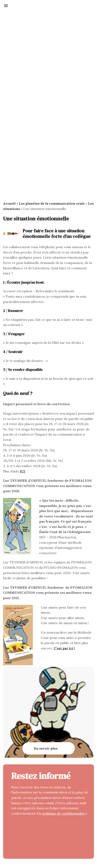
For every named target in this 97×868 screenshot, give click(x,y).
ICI (22, 471)
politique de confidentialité (64, 813)
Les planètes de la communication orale (52, 203)
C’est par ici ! (64, 648)
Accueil (9, 203)
